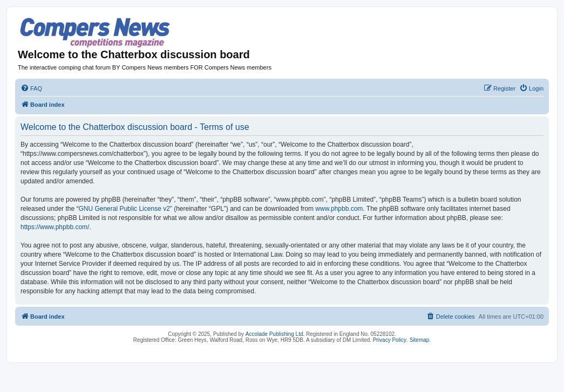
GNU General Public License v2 (124, 209)
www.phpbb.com (339, 209)
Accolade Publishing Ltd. (275, 334)
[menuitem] (31, 88)
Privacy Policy (390, 340)
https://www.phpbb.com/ (55, 227)
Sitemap (420, 340)
